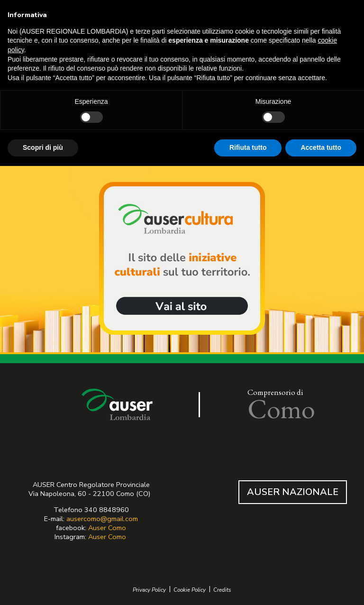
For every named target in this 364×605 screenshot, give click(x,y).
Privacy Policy (149, 590)
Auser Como (107, 528)
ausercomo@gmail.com (102, 519)
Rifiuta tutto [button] (248, 147)
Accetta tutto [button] (321, 147)
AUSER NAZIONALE (293, 492)
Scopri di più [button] (43, 147)
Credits (222, 590)
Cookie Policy (190, 590)
